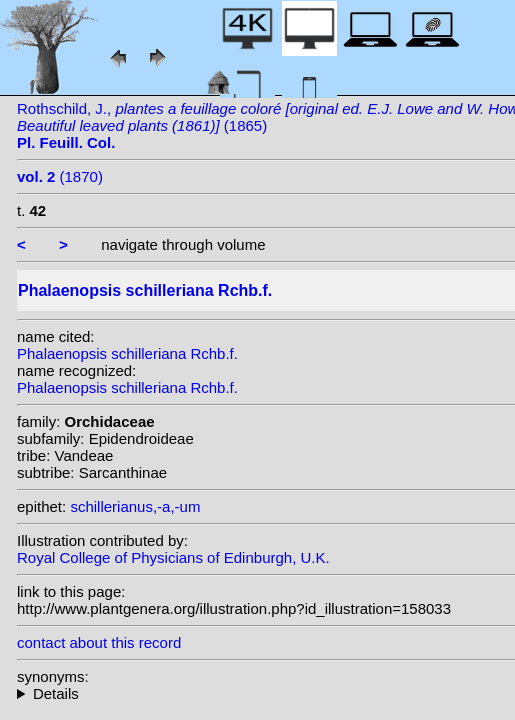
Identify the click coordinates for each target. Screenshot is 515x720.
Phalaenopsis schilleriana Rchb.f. (127, 353)
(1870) (60, 176)
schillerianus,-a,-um (135, 506)
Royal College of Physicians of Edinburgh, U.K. (173, 557)
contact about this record (99, 642)
